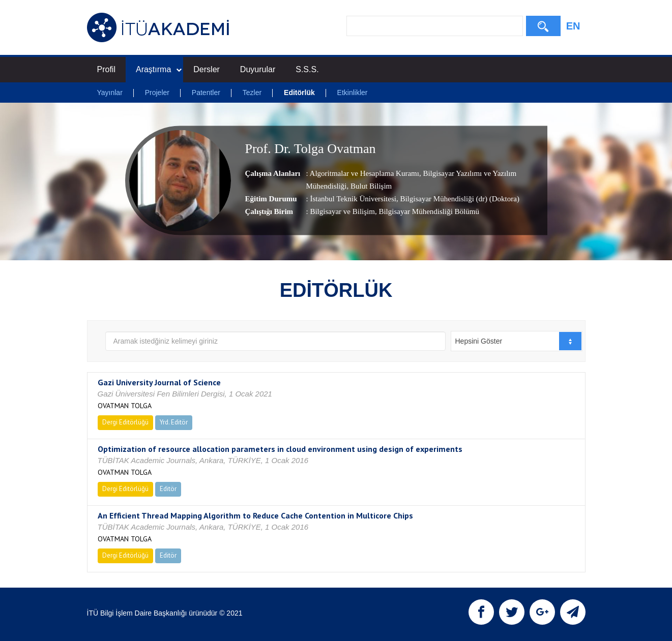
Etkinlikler (353, 93)
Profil (106, 69)
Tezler (252, 93)
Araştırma (159, 69)
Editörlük (299, 93)
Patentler (206, 93)
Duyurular (258, 69)
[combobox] (517, 341)
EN (573, 26)
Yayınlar (110, 93)
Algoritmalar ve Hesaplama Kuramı (364, 173)
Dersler (207, 69)
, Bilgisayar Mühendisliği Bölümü (427, 211)
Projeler (157, 93)
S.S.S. (307, 69)
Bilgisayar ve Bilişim (342, 211)
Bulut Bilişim (370, 186)
